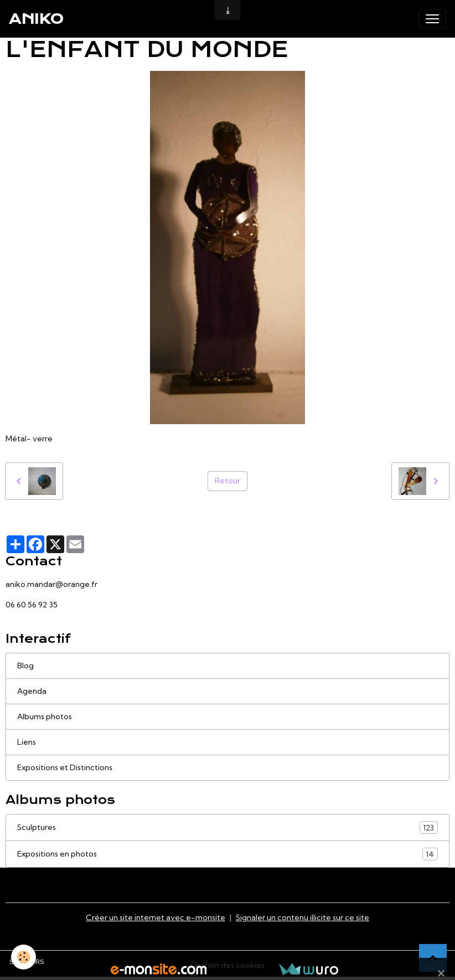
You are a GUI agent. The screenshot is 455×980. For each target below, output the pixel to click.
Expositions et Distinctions (65, 767)
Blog (25, 666)
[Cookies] (24, 957)
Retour (228, 481)
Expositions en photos (228, 854)
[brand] (36, 19)
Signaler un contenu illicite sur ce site (303, 917)
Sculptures (228, 827)
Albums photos (45, 716)
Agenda (32, 691)
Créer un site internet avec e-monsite (156, 917)
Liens (27, 742)
